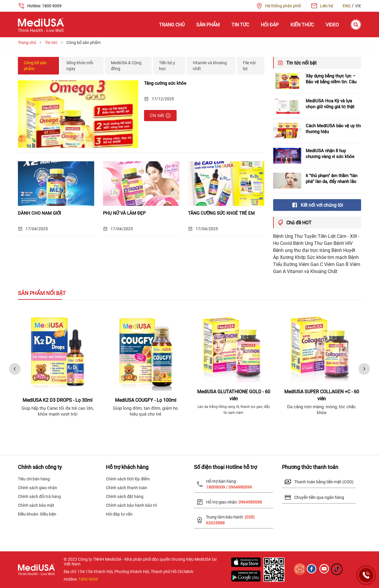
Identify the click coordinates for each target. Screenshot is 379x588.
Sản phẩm (208, 25)
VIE (358, 6)
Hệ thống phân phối (278, 6)
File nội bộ (249, 66)
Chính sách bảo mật (36, 505)
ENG (347, 6)
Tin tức (240, 25)
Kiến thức (302, 25)
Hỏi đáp (270, 25)
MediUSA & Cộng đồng (126, 66)
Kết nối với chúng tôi (317, 205)
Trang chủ (172, 25)
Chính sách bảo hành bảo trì (131, 505)
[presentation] (15, 369)
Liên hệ (322, 6)
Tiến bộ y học (167, 66)
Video (332, 25)
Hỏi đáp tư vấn (119, 514)
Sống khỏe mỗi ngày (80, 66)
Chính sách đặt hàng (125, 497)
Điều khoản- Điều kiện (37, 514)
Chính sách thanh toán (127, 488)
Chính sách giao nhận (38, 488)
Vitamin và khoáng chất (210, 66)
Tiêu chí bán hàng (34, 479)
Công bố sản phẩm (35, 66)
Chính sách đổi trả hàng (39, 497)
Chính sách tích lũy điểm (128, 479)
